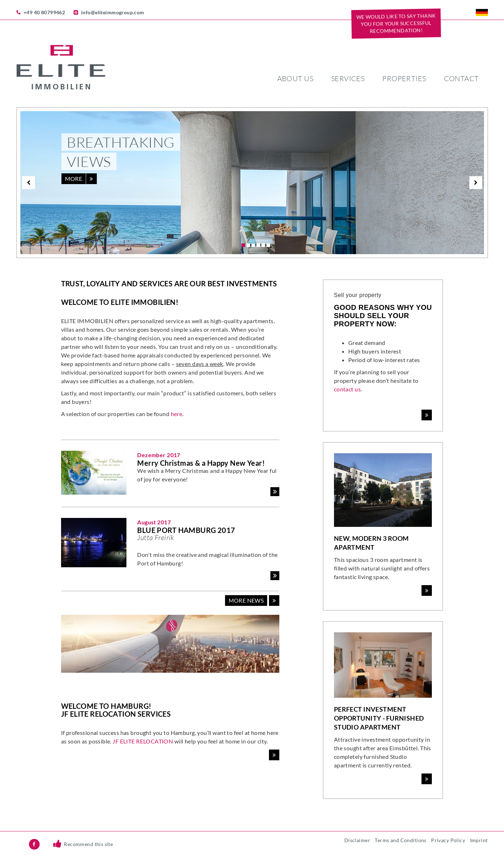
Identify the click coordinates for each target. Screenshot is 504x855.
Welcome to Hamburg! (106, 706)
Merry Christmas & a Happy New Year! (201, 463)
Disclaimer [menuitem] (357, 840)
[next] (476, 183)
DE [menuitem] (482, 13)
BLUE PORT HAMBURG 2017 (186, 530)
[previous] (29, 183)
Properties (404, 78)
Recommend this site (88, 844)
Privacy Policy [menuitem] (448, 840)
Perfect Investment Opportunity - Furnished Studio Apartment (379, 718)
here (177, 414)
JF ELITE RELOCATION (143, 741)
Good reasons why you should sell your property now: (383, 316)
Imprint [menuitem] (479, 840)
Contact (461, 78)
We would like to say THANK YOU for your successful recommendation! (396, 23)
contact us (347, 389)
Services (348, 78)
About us (295, 78)
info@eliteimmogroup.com (113, 12)
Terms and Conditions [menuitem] (400, 840)
